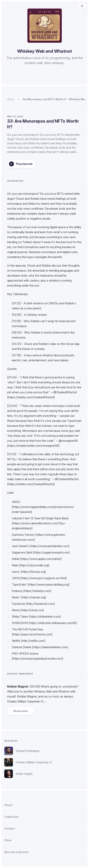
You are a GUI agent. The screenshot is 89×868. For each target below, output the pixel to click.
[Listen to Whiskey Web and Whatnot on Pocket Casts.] (53, 79)
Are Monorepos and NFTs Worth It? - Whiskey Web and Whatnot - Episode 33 (54, 99)
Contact (9, 828)
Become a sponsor (17, 852)
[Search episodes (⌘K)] (82, 6)
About (8, 805)
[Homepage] (44, 26)
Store (8, 840)
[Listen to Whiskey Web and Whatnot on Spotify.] (27, 79)
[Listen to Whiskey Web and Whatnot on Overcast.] (44, 79)
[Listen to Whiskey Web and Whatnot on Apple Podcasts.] (36, 79)
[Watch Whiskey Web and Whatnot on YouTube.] (62, 79)
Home (11, 99)
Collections (11, 817)
